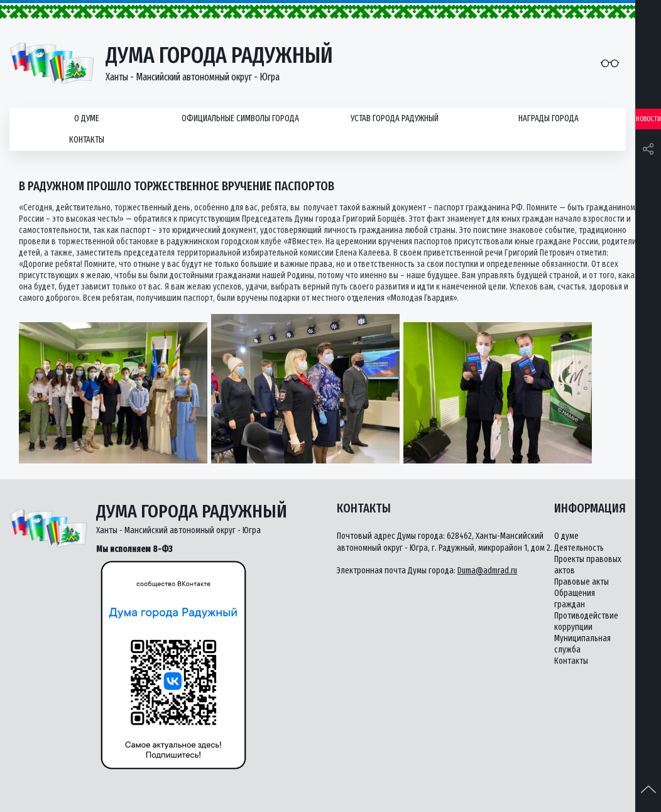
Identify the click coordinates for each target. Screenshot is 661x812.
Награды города (549, 118)
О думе (87, 118)
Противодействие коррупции (586, 621)
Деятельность (579, 548)
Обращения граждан (575, 599)
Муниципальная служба (582, 644)
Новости (648, 119)
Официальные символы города (240, 118)
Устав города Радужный (395, 118)
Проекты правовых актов (588, 565)
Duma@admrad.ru (487, 571)
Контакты (87, 140)
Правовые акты (582, 582)
